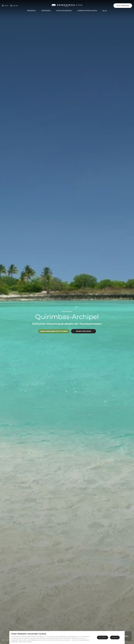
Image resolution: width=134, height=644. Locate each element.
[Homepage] (3, 640)
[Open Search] (14, 6)
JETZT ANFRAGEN (123, 6)
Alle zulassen (103, 637)
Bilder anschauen (83, 331)
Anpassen (115, 637)
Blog (105, 11)
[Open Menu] (5, 6)
